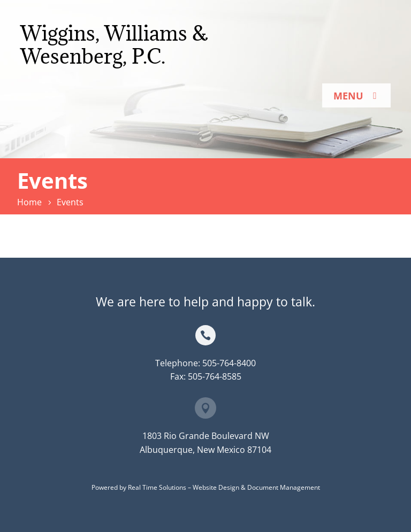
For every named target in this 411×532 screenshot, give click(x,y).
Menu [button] (348, 96)
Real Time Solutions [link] (157, 487)
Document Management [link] (284, 487)
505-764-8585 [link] (215, 376)
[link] (31, 202)
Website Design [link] (216, 487)
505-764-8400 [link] (229, 363)
